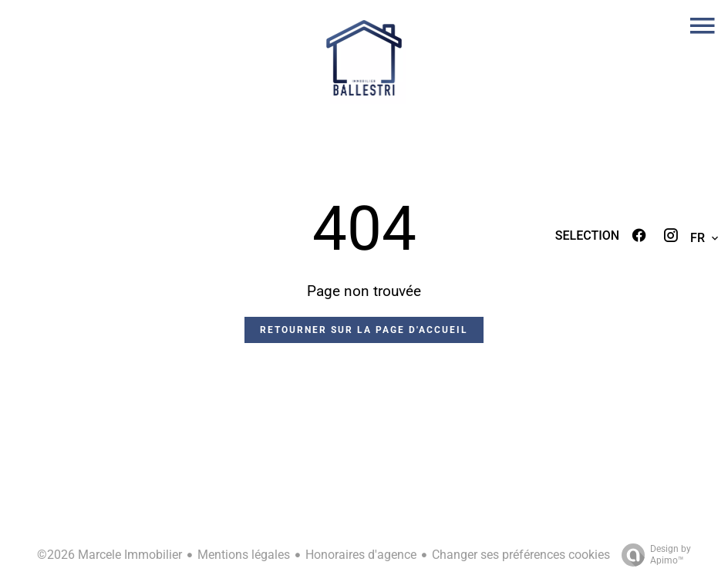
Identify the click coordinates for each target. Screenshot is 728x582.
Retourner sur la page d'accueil (364, 330)
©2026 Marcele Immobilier (110, 555)
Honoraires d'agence (361, 555)
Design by (652, 555)
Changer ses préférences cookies (521, 555)
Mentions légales (244, 555)
